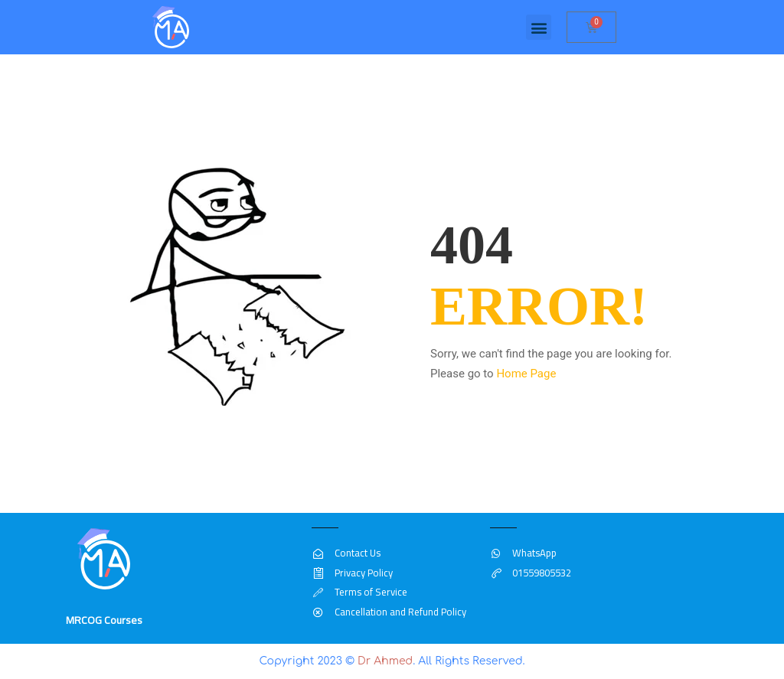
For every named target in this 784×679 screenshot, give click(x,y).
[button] (539, 27)
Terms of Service (359, 592)
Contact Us (346, 553)
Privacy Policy (352, 573)
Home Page (526, 374)
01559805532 (531, 573)
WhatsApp (523, 553)
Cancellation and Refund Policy (389, 612)
